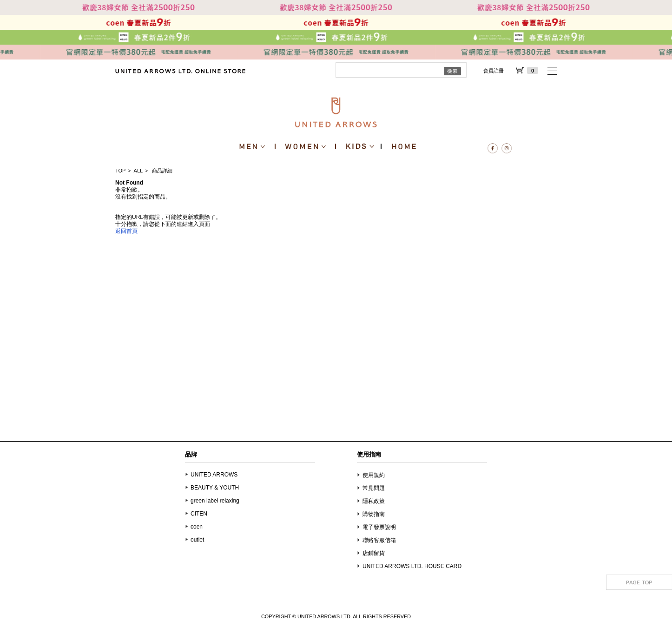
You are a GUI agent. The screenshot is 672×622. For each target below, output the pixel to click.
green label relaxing (215, 501)
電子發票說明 (379, 527)
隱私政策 (374, 501)
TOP (120, 171)
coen (197, 527)
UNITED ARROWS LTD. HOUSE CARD (412, 566)
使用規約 (374, 475)
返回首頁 (126, 231)
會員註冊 (494, 71)
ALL (138, 171)
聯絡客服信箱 (379, 540)
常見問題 (374, 488)
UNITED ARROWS (214, 475)
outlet (197, 540)
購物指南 (374, 514)
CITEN (199, 514)
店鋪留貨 (374, 553)
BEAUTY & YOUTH (215, 488)
